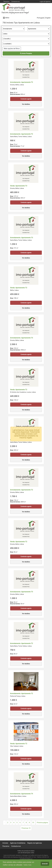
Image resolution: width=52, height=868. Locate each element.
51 (33, 823)
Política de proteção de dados (26, 851)
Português (41, 18)
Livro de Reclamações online (26, 853)
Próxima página (42, 823)
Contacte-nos (16, 1)
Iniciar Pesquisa (26, 53)
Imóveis (5, 843)
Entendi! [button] (45, 864)
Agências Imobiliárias (18, 843)
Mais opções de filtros (12, 49)
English (48, 18)
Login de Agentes (45, 1)
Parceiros (6, 1)
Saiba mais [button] (27, 865)
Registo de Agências (35, 843)
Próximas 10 (26, 828)
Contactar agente (26, 99)
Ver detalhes (26, 104)
